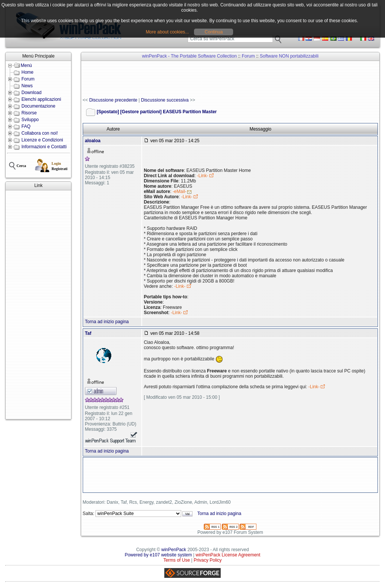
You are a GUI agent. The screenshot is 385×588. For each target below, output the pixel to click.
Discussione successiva (165, 100)
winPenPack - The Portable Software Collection (189, 56)
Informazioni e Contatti (44, 147)
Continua (214, 32)
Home (27, 72)
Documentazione (38, 106)
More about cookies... (167, 32)
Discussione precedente (113, 100)
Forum (28, 79)
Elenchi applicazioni (41, 99)
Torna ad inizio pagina (107, 322)
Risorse (29, 113)
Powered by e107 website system (158, 555)
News (27, 86)
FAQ (26, 126)
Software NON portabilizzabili (289, 56)
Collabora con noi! (40, 133)
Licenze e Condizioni (42, 140)
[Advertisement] (38, 305)
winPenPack (174, 550)
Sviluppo (30, 120)
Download (31, 93)
